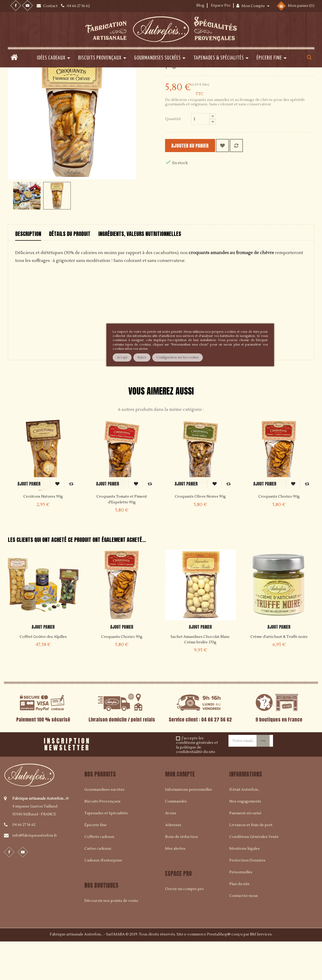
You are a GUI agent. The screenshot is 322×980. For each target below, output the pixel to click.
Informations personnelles (189, 827)
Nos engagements (245, 839)
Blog (200, 6)
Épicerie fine (95, 863)
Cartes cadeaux (98, 886)
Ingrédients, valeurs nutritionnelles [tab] (140, 271)
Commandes (176, 839)
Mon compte (180, 812)
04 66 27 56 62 (24, 863)
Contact (51, 6)
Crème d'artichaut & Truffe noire (279, 674)
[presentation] (155, 780)
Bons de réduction (181, 875)
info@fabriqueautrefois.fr (35, 873)
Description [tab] (28, 271)
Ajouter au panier (198, 183)
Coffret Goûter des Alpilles (43, 674)
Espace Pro (221, 6)
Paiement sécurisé (245, 851)
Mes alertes (175, 886)
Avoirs (171, 851)
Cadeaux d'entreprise (103, 898)
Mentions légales (244, 886)
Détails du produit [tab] (70, 271)
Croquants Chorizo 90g (122, 674)
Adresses (173, 863)
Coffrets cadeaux (99, 875)
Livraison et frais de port (251, 863)
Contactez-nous (244, 934)
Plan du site (239, 922)
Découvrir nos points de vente (111, 939)
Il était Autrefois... (245, 827)
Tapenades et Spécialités (106, 851)
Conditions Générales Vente (254, 875)
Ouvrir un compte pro (184, 927)
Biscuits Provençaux (102, 839)
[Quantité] (200, 157)
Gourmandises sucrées (104, 827)
